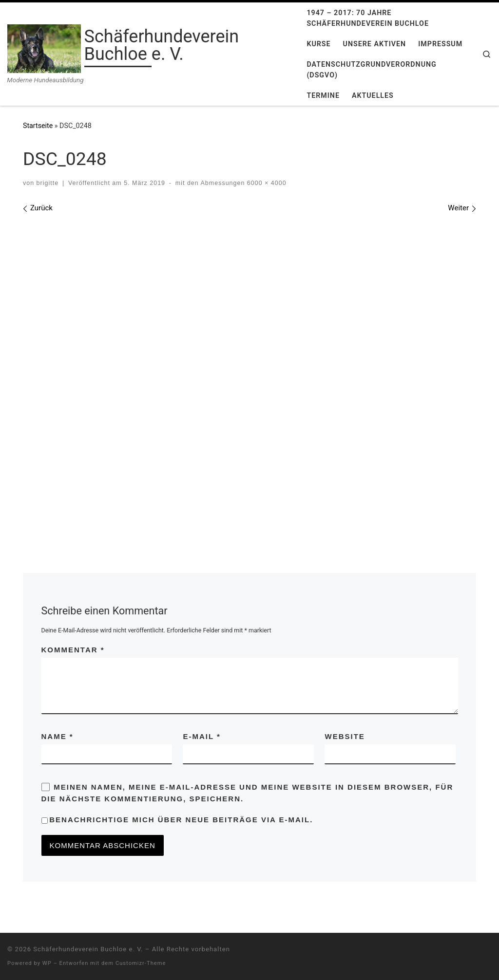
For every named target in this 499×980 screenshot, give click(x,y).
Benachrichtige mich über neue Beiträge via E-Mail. (181, 820)
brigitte (48, 183)
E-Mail (202, 736)
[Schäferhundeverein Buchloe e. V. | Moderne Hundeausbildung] (44, 48)
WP (47, 963)
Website (345, 736)
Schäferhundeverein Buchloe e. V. (88, 949)
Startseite (38, 126)
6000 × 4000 (265, 183)
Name (58, 736)
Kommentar (73, 650)
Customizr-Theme (141, 963)
